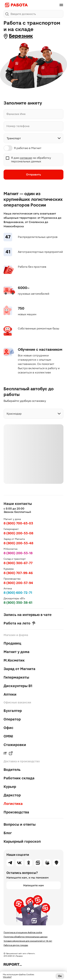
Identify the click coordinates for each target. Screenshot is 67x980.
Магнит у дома (17, 652)
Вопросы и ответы (20, 824)
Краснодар (14, 414)
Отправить (33, 174)
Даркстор (12, 795)
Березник (21, 36)
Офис (8, 728)
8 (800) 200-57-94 (18, 583)
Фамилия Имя (16, 114)
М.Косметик (14, 660)
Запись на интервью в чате (28, 615)
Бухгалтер (13, 711)
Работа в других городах (16, 945)
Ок (60, 976)
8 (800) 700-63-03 (18, 523)
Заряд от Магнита (19, 669)
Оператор (12, 719)
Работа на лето (19, 623)
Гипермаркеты (16, 677)
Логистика (13, 804)
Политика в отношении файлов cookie (23, 932)
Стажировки (15, 745)
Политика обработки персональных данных (26, 937)
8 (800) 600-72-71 (18, 593)
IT (8, 753)
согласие (26, 158)
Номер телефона (18, 126)
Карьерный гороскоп (22, 841)
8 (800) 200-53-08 (18, 533)
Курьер (10, 787)
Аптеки (10, 694)
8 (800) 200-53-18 (18, 553)
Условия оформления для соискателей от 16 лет (28, 941)
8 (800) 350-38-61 (18, 603)
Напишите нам (33, 885)
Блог (8, 833)
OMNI (8, 736)
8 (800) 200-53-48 (18, 543)
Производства (16, 812)
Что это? (7, 977)
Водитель (12, 770)
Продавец (12, 643)
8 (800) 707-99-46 (18, 573)
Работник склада (19, 778)
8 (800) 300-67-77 (18, 563)
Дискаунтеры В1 (18, 686)
